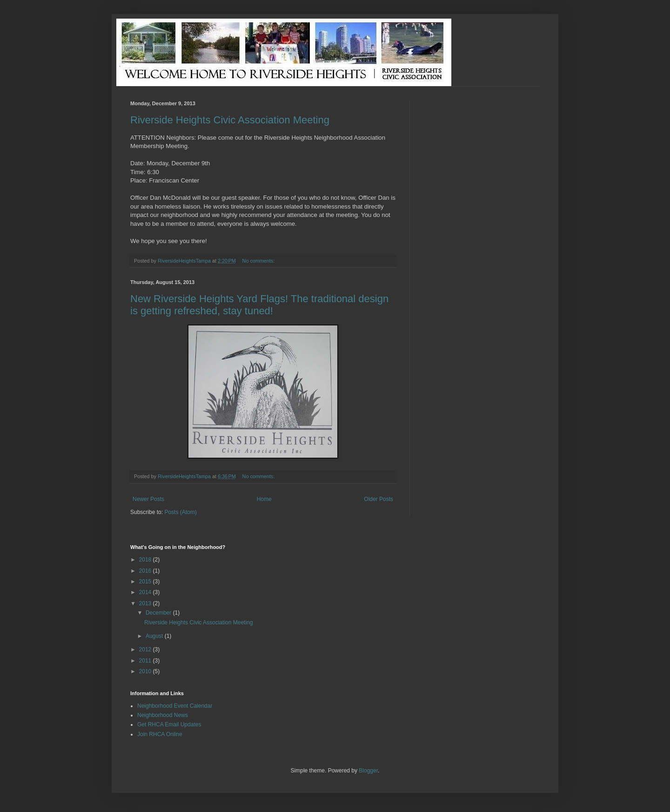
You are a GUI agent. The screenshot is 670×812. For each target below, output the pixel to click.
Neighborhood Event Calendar (175, 706)
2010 (146, 671)
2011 (146, 661)
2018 (146, 560)
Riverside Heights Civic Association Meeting (230, 120)
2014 (146, 592)
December (159, 613)
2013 (146, 603)
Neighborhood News (163, 715)
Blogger (368, 771)
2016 (146, 571)
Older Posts (379, 499)
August (155, 636)
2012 (146, 650)
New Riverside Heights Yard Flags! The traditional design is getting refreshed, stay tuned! (259, 305)
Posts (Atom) (180, 512)
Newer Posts (148, 499)
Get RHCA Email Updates (169, 724)
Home (264, 499)
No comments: (259, 261)
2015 (146, 582)
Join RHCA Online (160, 734)
